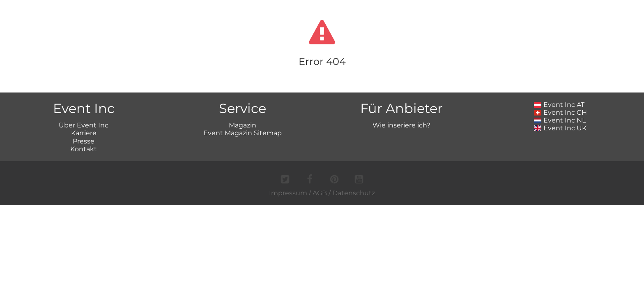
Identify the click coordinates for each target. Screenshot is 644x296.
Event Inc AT (559, 105)
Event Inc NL (560, 120)
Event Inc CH (561, 112)
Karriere (84, 133)
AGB (320, 193)
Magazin (243, 125)
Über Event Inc (84, 125)
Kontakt (84, 149)
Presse (84, 141)
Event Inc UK (560, 128)
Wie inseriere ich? (401, 125)
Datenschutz (354, 193)
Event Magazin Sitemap (243, 133)
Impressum (288, 193)
